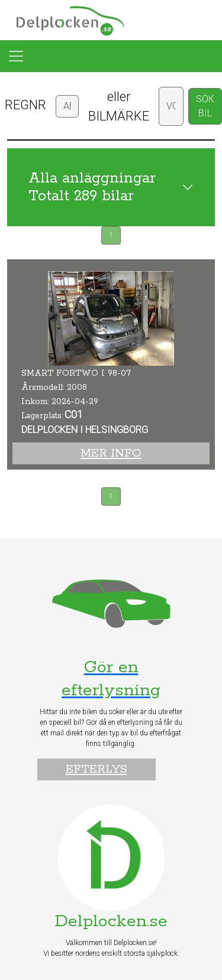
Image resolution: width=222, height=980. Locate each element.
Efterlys (96, 769)
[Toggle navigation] (16, 56)
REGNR (25, 105)
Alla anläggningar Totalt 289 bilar (92, 187)
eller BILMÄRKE (119, 106)
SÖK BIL (205, 106)
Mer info (111, 453)
